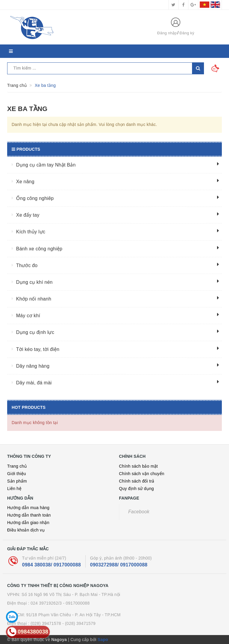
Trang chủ (17, 466)
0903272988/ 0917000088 (119, 565)
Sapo (103, 640)
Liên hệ (14, 489)
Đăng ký (187, 33)
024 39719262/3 (46, 603)
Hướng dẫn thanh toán (29, 515)
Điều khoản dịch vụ (26, 530)
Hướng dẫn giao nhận (28, 523)
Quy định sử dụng (136, 489)
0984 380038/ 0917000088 (51, 565)
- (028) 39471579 (79, 623)
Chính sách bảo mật (138, 466)
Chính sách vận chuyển (142, 474)
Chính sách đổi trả (137, 481)
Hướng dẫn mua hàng (28, 508)
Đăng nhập (167, 33)
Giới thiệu (17, 474)
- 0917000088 (76, 603)
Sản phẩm (17, 481)
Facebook (139, 512)
